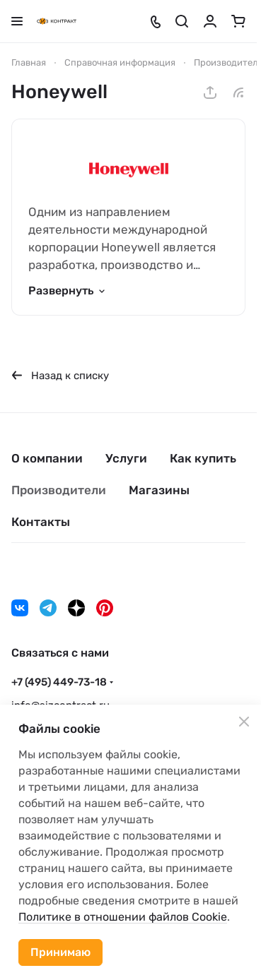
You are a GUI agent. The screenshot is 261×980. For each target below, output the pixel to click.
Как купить (203, 458)
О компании (47, 458)
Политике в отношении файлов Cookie (123, 917)
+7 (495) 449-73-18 (59, 682)
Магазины (159, 490)
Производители (59, 490)
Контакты (41, 522)
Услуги (126, 458)
